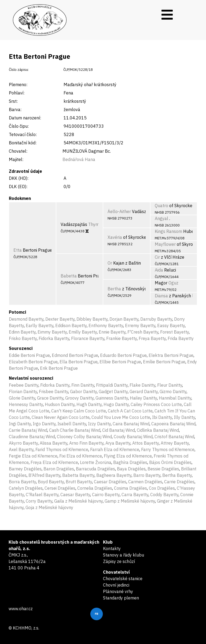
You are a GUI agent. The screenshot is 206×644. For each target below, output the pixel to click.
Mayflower (165, 244)
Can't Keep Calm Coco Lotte (79, 411)
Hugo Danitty (116, 404)
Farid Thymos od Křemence (62, 449)
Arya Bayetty (118, 443)
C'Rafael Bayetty (42, 495)
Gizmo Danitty (173, 391)
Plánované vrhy (118, 591)
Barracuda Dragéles (95, 469)
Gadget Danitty (113, 391)
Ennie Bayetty (112, 332)
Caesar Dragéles (110, 482)
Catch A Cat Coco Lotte (130, 411)
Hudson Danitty (60, 404)
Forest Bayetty (174, 332)
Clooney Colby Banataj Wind (84, 437)
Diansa (161, 296)
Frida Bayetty (181, 338)
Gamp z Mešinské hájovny (130, 501)
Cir (157, 257)
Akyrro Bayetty (23, 443)
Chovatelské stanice (123, 579)
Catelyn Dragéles (26, 488)
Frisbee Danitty (54, 391)
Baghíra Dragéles (130, 462)
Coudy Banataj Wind (133, 437)
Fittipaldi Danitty (112, 385)
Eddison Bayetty (71, 325)
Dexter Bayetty (60, 319)
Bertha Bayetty (177, 475)
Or (110, 263)
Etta (18, 250)
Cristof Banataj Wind (174, 437)
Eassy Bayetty (171, 325)
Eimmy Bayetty (52, 332)
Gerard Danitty (144, 391)
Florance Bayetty (88, 338)
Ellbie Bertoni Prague (120, 362)
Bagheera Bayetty (114, 475)
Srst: (13, 101)
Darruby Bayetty (156, 319)
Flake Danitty (142, 385)
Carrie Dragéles (179, 482)
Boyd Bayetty (51, 482)
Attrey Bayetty (175, 443)
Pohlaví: (17, 93)
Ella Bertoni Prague (79, 362)
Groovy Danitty (79, 398)
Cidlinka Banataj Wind (158, 430)
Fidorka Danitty (55, 385)
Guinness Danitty (112, 398)
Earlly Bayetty (40, 325)
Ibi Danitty (162, 417)
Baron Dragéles (59, 469)
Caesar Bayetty (75, 495)
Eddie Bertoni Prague (29, 355)
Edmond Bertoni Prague (75, 355)
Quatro (161, 206)
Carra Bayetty (135, 495)
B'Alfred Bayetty (44, 475)
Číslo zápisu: (19, 70)
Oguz (173, 283)
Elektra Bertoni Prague (171, 355)
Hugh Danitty (89, 404)
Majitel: (16, 159)
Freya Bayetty (152, 338)
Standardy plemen (121, 598)
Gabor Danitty (83, 391)
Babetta (69, 276)
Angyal (161, 218)
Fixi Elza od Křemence (81, 456)
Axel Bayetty (21, 449)
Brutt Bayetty (79, 482)
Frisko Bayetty (23, 338)
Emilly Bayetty (83, 332)
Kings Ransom (168, 231)
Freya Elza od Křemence (54, 462)
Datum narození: (25, 118)
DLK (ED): (18, 186)
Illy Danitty (184, 417)
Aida (159, 270)
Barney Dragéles (25, 469)
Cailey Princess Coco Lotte (156, 404)
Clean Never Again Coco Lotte (61, 417)
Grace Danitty (50, 398)
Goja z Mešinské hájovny (49, 507)
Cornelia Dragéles (95, 488)
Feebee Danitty (24, 385)
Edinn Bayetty (22, 332)
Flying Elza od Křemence (128, 456)
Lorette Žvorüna (96, 462)
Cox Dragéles (162, 488)
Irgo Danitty (44, 424)
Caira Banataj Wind (131, 424)
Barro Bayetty (147, 475)
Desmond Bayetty (26, 319)
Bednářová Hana (79, 159)
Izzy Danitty (99, 424)
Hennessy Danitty (26, 404)
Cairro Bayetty (106, 495)
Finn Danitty (83, 385)
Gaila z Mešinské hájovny (78, 501)
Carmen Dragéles (145, 482)
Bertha (114, 289)
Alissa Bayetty (54, 443)
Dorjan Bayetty (124, 319)
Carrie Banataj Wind (28, 430)
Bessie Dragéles (163, 469)
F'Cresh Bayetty (143, 332)
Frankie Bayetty (122, 338)
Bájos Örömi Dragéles (170, 462)
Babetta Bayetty (78, 475)
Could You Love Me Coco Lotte (121, 417)
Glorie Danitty (22, 398)
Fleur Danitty (170, 385)
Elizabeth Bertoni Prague (33, 362)
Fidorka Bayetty (54, 338)
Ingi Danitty (20, 424)
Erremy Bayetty (140, 325)
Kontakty (112, 548)
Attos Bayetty (146, 443)
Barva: (15, 109)
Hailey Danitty (143, 398)
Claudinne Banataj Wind (32, 437)
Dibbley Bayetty (92, 319)
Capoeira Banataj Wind (173, 424)
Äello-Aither (119, 211)
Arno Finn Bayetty (86, 443)
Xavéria (115, 237)
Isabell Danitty (72, 424)
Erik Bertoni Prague (59, 368)
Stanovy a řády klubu (124, 555)
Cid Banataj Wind (119, 430)
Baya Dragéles (131, 469)
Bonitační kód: (23, 143)
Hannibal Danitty (175, 398)
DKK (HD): (19, 178)
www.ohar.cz (21, 609)
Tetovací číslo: (23, 134)
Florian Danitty (23, 391)
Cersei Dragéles (60, 488)
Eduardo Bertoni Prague (123, 355)
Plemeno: (18, 85)
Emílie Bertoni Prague (164, 362)
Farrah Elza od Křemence (115, 449)
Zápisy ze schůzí (119, 561)
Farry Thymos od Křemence (168, 449)
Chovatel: (18, 151)
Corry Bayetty (39, 501)
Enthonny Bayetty (106, 325)
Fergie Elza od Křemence (33, 456)
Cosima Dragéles (130, 488)
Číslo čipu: (19, 126)
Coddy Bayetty (164, 495)
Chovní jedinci (116, 585)
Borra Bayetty (22, 482)
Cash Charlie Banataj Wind (75, 430)
